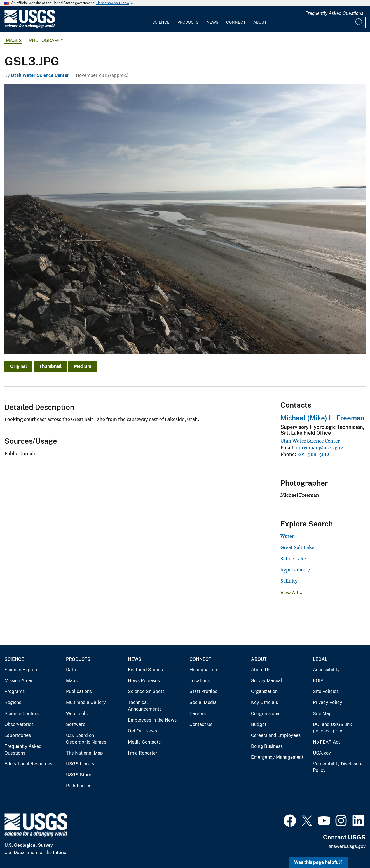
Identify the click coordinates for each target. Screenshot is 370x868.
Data (71, 670)
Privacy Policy (328, 702)
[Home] (30, 27)
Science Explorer (22, 670)
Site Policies (326, 691)
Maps (72, 681)
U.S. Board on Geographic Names (86, 739)
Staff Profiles (203, 691)
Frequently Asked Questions (334, 13)
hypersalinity (295, 570)
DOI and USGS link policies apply (332, 728)
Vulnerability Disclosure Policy (338, 767)
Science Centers (22, 714)
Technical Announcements (145, 706)
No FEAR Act (326, 742)
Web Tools (77, 714)
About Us (261, 670)
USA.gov (322, 753)
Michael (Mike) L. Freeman (322, 418)
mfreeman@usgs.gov (319, 448)
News (212, 22)
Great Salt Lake (297, 547)
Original (18, 366)
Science (161, 22)
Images (13, 40)
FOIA (318, 681)
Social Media (203, 702)
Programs (15, 691)
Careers (198, 714)
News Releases (144, 681)
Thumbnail (50, 366)
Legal (320, 659)
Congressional (266, 714)
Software (76, 724)
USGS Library (80, 764)
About (260, 22)
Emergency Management (277, 757)
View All (291, 593)
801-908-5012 (313, 454)
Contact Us (201, 724)
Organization (264, 691)
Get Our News (142, 731)
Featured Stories (145, 670)
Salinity (289, 581)
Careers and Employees (276, 735)
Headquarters (204, 670)
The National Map (85, 753)
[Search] (360, 22)
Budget (259, 724)
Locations (200, 681)
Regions (13, 702)
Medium (83, 366)
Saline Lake (293, 559)
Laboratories (18, 735)
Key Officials (264, 702)
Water (287, 536)
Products (188, 22)
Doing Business (267, 746)
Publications (79, 691)
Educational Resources (28, 764)
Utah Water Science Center (40, 75)
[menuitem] (161, 19)
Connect (236, 22)
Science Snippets (146, 691)
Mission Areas (19, 681)
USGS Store (79, 775)
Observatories (19, 724)
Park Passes (79, 786)
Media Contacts (144, 742)
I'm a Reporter (143, 753)
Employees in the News (152, 720)
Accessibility (326, 670)
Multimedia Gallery (86, 702)
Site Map (322, 714)
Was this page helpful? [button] (318, 862)
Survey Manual (267, 681)
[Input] (329, 22)
